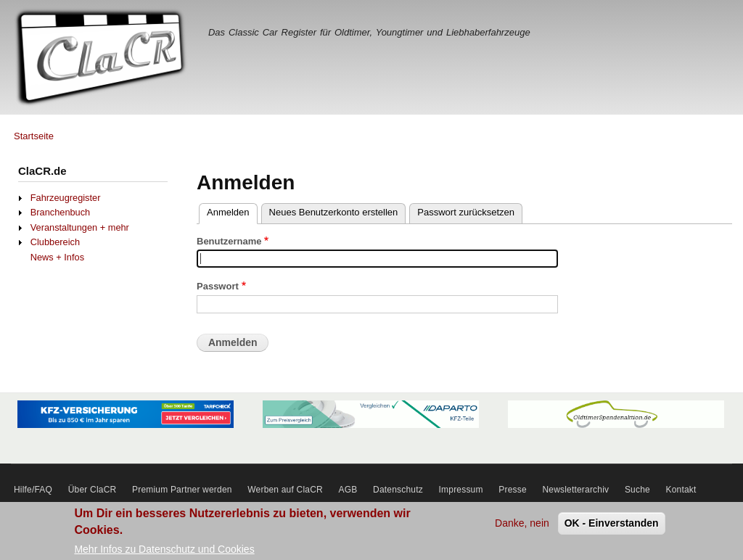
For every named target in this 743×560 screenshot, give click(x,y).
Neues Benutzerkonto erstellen (334, 212)
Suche (637, 490)
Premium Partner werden (182, 490)
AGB (348, 490)
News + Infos (57, 257)
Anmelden (228, 212)
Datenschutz (398, 490)
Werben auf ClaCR (285, 490)
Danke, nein (522, 527)
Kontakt (681, 490)
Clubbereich (55, 242)
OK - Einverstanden (612, 527)
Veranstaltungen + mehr (80, 227)
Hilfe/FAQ (33, 490)
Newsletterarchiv (575, 490)
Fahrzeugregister (66, 198)
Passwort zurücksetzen (466, 212)
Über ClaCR (93, 490)
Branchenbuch (60, 212)
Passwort (218, 286)
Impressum (461, 490)
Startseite (34, 136)
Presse (513, 490)
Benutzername (229, 241)
